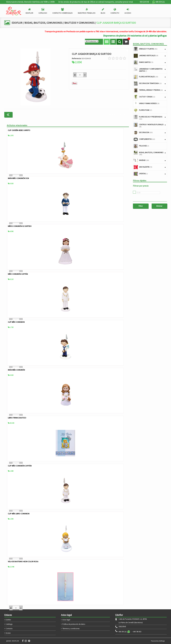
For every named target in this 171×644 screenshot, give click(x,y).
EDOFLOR (17, 23)
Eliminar (159, 206)
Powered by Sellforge (158, 641)
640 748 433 (137, 632)
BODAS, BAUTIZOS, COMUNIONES (43, 23)
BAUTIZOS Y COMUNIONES (79, 23)
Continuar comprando (118, 114)
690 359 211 (159, 2)
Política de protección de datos (74, 624)
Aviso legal (66, 620)
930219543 (122, 627)
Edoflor (8, 620)
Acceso (8, 633)
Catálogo (9, 624)
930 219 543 (144, 2)
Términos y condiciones (71, 629)
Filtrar (141, 206)
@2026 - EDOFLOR (12, 641)
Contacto (9, 629)
